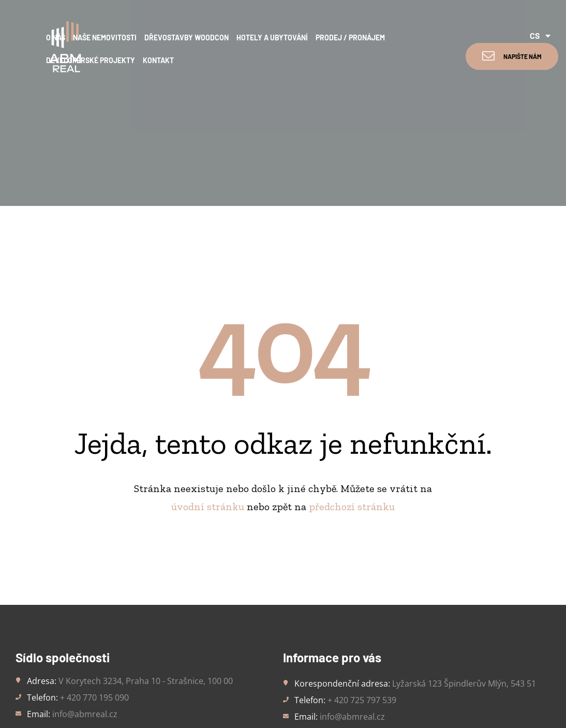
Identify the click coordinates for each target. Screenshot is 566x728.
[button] (512, 56)
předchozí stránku (352, 404)
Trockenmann (300, 698)
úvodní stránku (208, 404)
